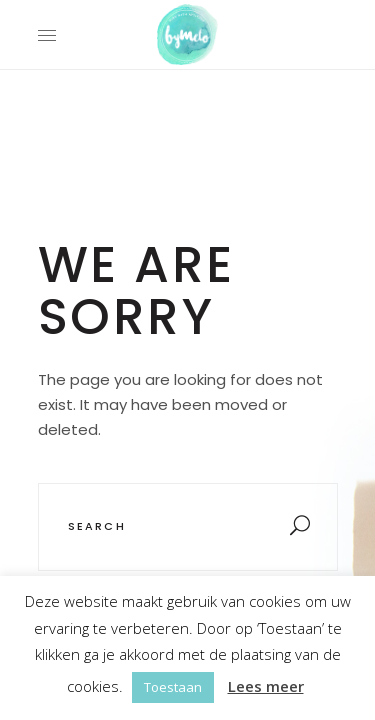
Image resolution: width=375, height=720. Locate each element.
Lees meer (266, 686)
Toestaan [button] (173, 687)
